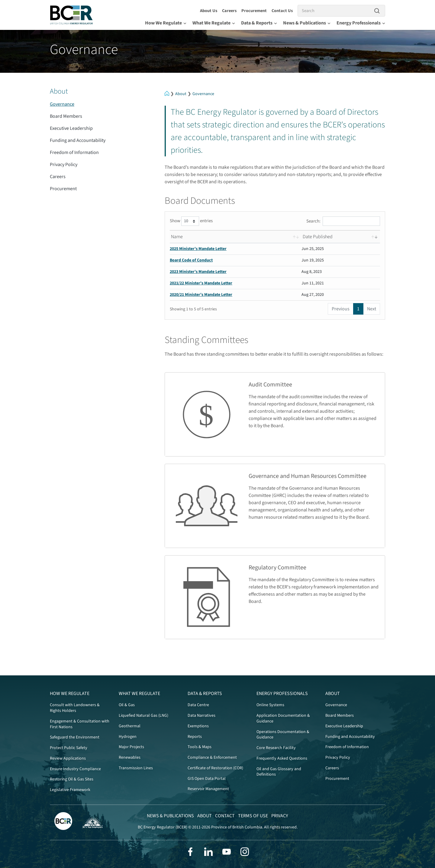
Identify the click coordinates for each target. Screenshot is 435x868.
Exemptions (198, 726)
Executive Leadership (71, 128)
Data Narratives (201, 716)
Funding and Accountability (78, 140)
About (181, 94)
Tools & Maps (200, 747)
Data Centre (198, 705)
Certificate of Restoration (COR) (215, 768)
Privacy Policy (64, 165)
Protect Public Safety (69, 748)
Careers (229, 11)
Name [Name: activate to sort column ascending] (177, 237)
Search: (343, 221)
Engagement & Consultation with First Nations (80, 724)
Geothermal (130, 726)
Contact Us (282, 11)
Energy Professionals (361, 23)
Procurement (254, 11)
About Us (209, 11)
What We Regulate (214, 23)
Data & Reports (259, 23)
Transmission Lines (136, 768)
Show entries (191, 221)
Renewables (130, 757)
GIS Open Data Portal (207, 779)
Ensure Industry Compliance (75, 769)
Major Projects (131, 747)
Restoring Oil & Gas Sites (72, 779)
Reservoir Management (208, 789)
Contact (225, 816)
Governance (203, 94)
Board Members (66, 116)
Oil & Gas (127, 705)
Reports (195, 737)
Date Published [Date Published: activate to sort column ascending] (318, 237)
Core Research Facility (276, 748)
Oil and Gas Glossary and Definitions (279, 772)
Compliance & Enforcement (212, 757)
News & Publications (307, 23)
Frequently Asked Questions (282, 758)
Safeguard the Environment (75, 737)
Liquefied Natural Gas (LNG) (143, 716)
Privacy (280, 816)
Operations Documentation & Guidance (283, 735)
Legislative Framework (70, 790)
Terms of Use (253, 816)
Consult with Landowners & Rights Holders (75, 708)
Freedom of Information (74, 152)
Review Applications (68, 758)
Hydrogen (128, 737)
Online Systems (270, 705)
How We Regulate (166, 23)
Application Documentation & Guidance (283, 718)
